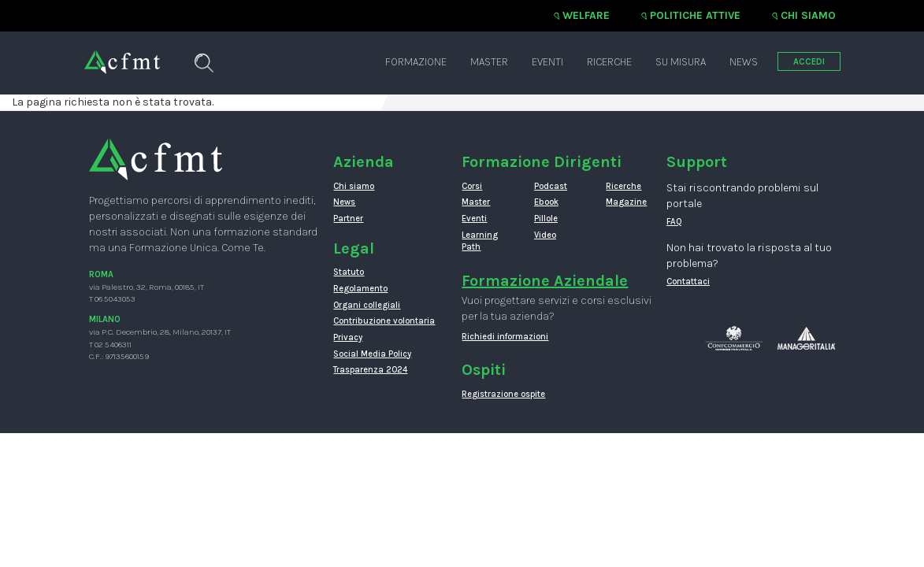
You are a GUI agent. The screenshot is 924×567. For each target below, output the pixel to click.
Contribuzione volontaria (384, 321)
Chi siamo (808, 15)
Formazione (416, 62)
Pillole (546, 219)
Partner (348, 219)
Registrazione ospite (503, 394)
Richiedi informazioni (505, 337)
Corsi (472, 186)
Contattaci (688, 282)
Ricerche (609, 62)
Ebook (546, 202)
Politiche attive (695, 15)
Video (545, 235)
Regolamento (360, 289)
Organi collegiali (367, 305)
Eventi (547, 62)
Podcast (551, 186)
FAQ (674, 222)
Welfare (586, 15)
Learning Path (480, 241)
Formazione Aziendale (545, 281)
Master (489, 62)
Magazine (626, 202)
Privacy (348, 337)
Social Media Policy (372, 354)
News (744, 62)
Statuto (349, 272)
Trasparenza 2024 (370, 370)
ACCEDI (809, 62)
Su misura (681, 62)
